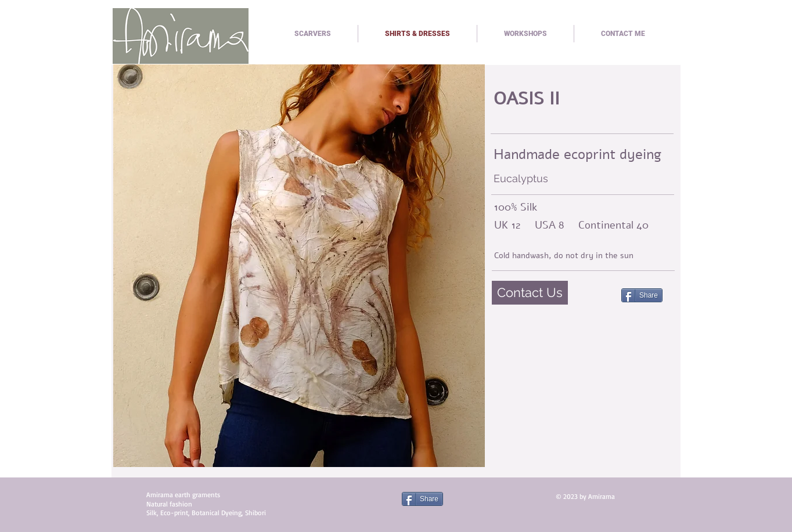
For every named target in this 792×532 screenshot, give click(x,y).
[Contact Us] (530, 293)
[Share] (642, 295)
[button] (299, 266)
